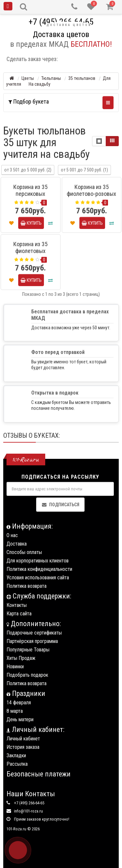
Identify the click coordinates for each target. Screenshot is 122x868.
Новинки (15, 667)
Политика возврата (27, 586)
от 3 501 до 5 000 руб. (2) (28, 170)
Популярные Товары (28, 650)
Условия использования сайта (38, 578)
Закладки (16, 755)
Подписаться (60, 505)
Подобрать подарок (27, 675)
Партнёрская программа (32, 641)
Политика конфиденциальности (39, 569)
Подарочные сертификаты (34, 633)
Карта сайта (19, 614)
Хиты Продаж (21, 658)
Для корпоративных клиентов (38, 561)
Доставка (17, 544)
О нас (12, 535)
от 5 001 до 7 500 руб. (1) (84, 170)
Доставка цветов (69, 25)
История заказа (23, 747)
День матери (20, 719)
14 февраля (19, 703)
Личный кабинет (23, 739)
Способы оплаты (24, 552)
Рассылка (17, 764)
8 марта (15, 711)
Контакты (17, 605)
